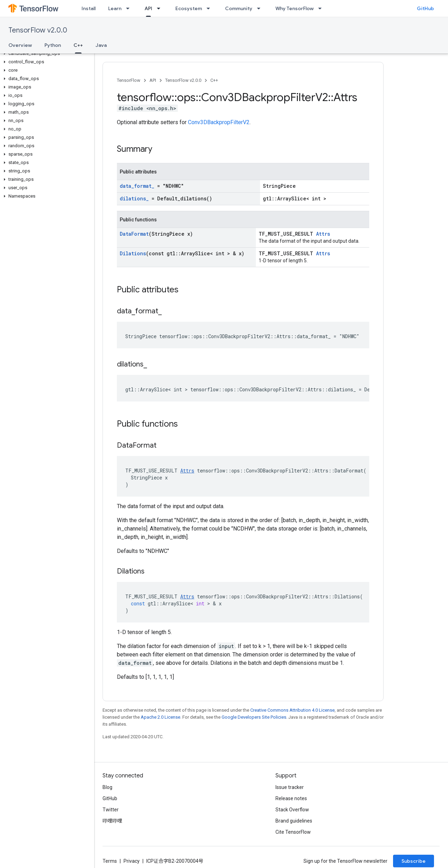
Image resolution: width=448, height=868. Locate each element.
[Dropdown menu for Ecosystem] (210, 8)
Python (53, 45)
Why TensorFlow (295, 8)
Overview (20, 45)
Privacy (132, 861)
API (153, 80)
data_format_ (137, 186)
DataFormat (134, 234)
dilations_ (134, 198)
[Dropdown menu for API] (161, 8)
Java (101, 45)
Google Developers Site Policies (254, 717)
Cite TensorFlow (293, 832)
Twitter (111, 810)
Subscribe (414, 861)
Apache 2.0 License (160, 717)
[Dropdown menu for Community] (261, 8)
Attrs (323, 234)
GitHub (425, 8)
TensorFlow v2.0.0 (38, 30)
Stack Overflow (292, 810)
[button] (46, 54)
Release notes (291, 798)
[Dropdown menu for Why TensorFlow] (322, 8)
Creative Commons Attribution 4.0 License (292, 710)
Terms (110, 861)
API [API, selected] (148, 8)
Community (239, 8)
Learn (115, 8)
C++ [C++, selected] (78, 45)
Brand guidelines (294, 821)
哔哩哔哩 (112, 821)
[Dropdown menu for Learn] (130, 8)
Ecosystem (189, 8)
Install (89, 8)
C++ (214, 80)
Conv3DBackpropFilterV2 (219, 122)
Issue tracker (290, 787)
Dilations (133, 253)
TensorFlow (129, 80)
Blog (107, 787)
